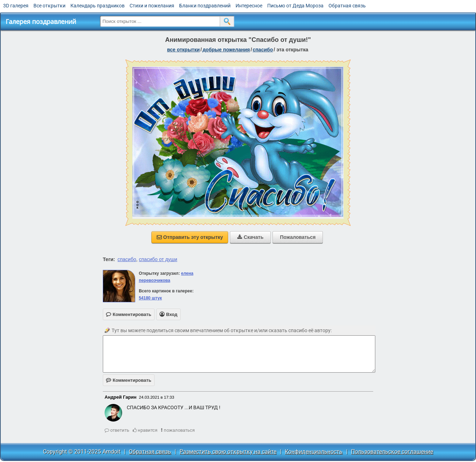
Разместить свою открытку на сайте (228, 452)
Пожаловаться (298, 237)
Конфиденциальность (314, 452)
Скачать (250, 237)
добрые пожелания (226, 50)
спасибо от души (158, 259)
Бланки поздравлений (205, 6)
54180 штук (150, 298)
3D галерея (16, 6)
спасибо (263, 50)
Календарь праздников (98, 6)
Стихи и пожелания (152, 6)
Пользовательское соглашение (392, 452)
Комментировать (129, 380)
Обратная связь (347, 6)
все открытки (184, 50)
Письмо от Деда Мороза (295, 6)
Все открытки (49, 6)
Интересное (249, 6)
